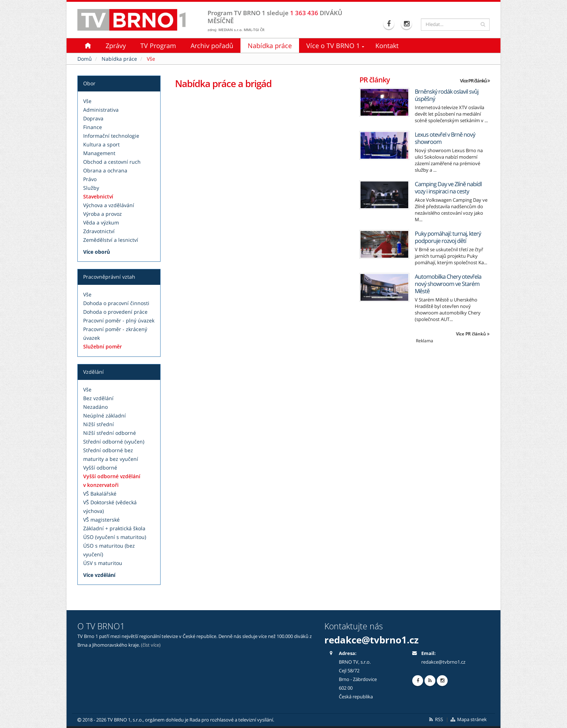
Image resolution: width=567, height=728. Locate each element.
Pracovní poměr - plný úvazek (119, 320)
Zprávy (116, 46)
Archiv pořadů (212, 46)
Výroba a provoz (103, 214)
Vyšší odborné (100, 468)
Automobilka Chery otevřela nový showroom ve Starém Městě (448, 284)
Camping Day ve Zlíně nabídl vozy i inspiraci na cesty (448, 188)
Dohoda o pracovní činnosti (116, 303)
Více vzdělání (99, 575)
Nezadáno (95, 407)
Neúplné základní (105, 416)
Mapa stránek (468, 720)
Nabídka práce (270, 46)
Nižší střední (99, 424)
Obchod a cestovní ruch (112, 162)
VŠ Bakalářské (100, 494)
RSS (436, 720)
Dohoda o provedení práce (115, 312)
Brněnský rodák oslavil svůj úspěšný (447, 95)
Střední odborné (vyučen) (114, 442)
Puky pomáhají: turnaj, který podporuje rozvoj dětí (448, 237)
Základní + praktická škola (114, 528)
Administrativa (101, 110)
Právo (90, 179)
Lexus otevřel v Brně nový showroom (445, 138)
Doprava (93, 118)
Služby (91, 188)
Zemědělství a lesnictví (111, 240)
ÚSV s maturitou (103, 563)
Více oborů (97, 252)
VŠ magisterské (101, 520)
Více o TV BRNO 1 (333, 46)
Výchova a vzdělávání (109, 205)
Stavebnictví (98, 196)
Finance (93, 127)
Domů (85, 59)
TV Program (158, 46)
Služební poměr (103, 346)
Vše (87, 101)
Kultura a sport (101, 144)
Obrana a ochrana (105, 170)
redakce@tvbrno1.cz (372, 640)
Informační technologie (111, 136)
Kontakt (387, 46)
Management (99, 153)
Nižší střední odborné (110, 433)
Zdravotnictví (99, 231)
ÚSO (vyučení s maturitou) (115, 537)
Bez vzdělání (98, 398)
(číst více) (151, 645)
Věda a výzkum (101, 222)
